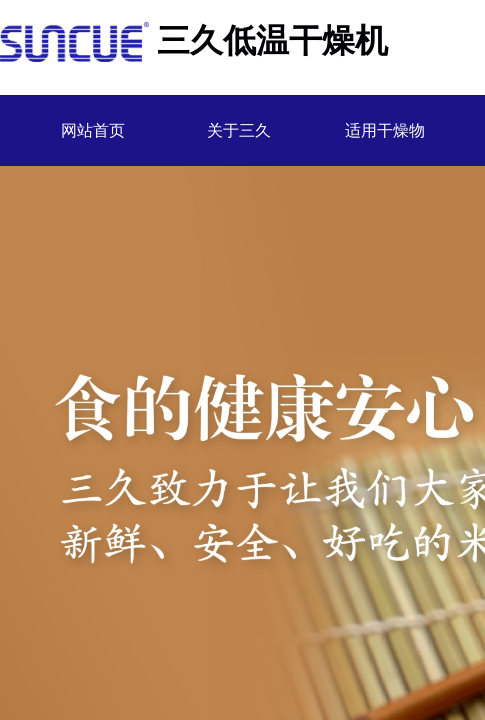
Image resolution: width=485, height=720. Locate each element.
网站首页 (93, 130)
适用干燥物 (385, 130)
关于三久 (239, 130)
